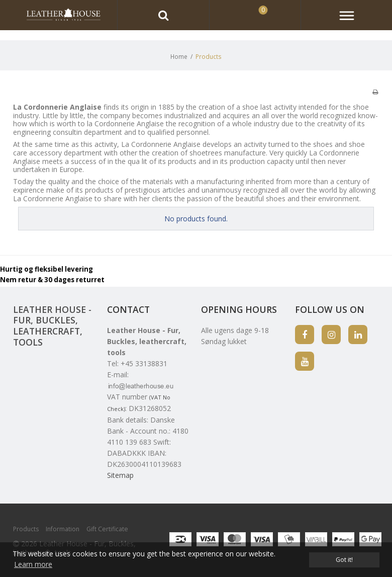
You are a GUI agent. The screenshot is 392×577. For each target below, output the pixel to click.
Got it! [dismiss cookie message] (344, 560)
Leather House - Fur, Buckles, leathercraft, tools (52, 326)
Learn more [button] (33, 564)
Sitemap (120, 475)
